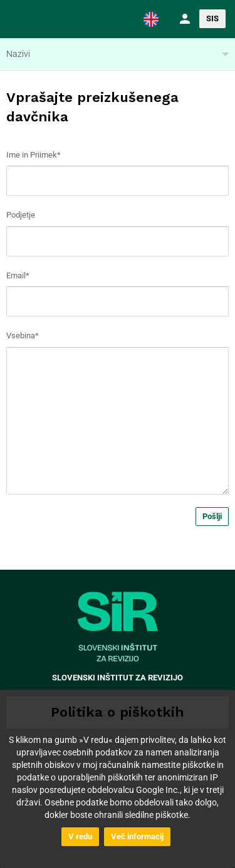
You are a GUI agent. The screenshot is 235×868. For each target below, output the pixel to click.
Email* (18, 275)
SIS (212, 18)
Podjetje (21, 215)
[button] (151, 19)
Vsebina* (23, 336)
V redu (80, 836)
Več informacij (137, 836)
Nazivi (18, 54)
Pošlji (212, 516)
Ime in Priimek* (34, 155)
